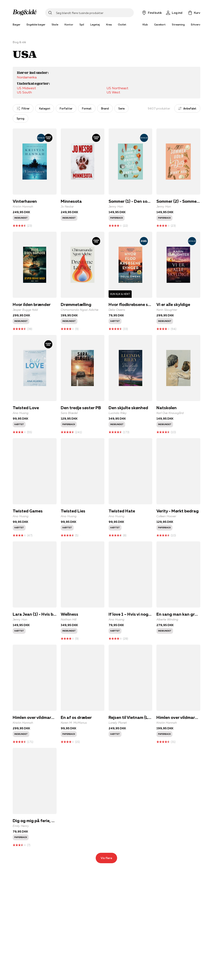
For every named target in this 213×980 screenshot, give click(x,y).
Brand (105, 108)
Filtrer (23, 108)
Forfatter (66, 108)
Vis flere (106, 858)
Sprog (20, 118)
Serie (121, 108)
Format (87, 108)
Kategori (45, 108)
